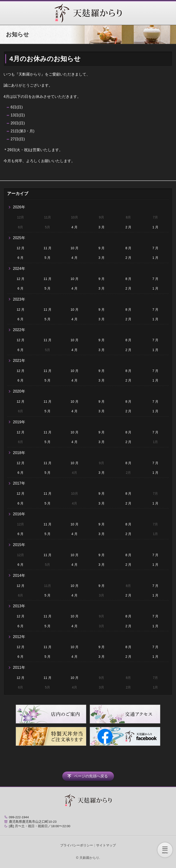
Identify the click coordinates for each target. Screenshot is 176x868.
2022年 (19, 330)
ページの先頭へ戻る (91, 776)
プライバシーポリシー (77, 845)
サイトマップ (106, 845)
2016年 (19, 514)
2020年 (19, 391)
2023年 (19, 299)
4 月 (74, 227)
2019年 (19, 422)
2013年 (19, 606)
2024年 (19, 269)
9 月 (102, 248)
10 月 (74, 248)
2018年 (19, 453)
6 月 (21, 258)
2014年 (19, 575)
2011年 (19, 667)
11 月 (47, 248)
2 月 (129, 227)
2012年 (19, 637)
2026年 (19, 207)
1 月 (155, 227)
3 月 (102, 227)
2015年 (19, 545)
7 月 (155, 248)
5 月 (47, 258)
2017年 (19, 483)
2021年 (19, 361)
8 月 (129, 248)
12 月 (21, 248)
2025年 (19, 238)
